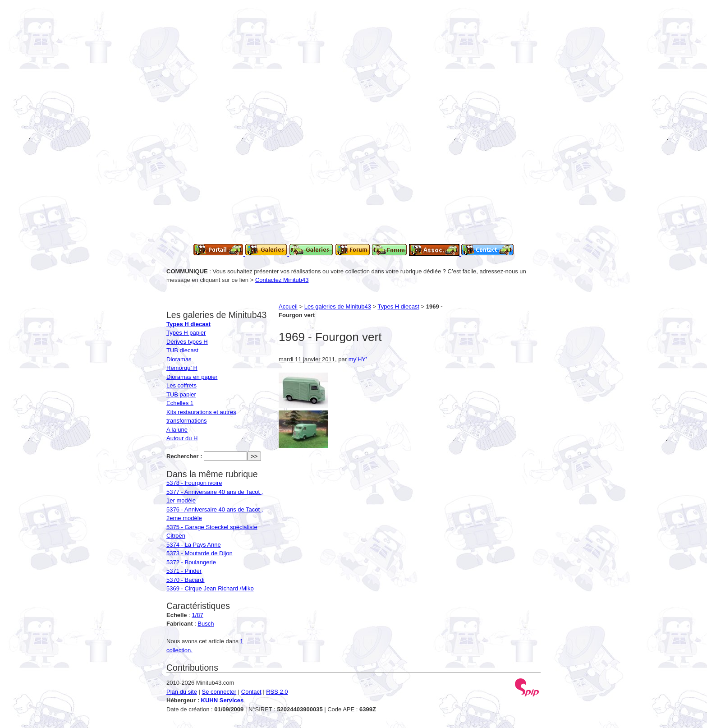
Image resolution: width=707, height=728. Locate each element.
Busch (206, 624)
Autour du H (182, 438)
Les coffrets (181, 385)
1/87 (197, 615)
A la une (177, 430)
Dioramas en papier (192, 377)
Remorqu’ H (182, 368)
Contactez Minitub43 (282, 280)
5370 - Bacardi (186, 580)
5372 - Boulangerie (191, 562)
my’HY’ (358, 359)
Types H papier (186, 333)
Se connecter (219, 692)
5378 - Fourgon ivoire (194, 483)
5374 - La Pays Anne (194, 545)
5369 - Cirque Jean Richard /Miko (210, 588)
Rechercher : (184, 456)
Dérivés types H (187, 342)
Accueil (288, 306)
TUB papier (181, 394)
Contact (251, 692)
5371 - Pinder (184, 571)
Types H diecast (399, 306)
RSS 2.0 (277, 692)
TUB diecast (182, 350)
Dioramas (179, 359)
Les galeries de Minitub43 (338, 306)
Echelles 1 (180, 403)
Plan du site (182, 692)
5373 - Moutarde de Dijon (200, 553)
